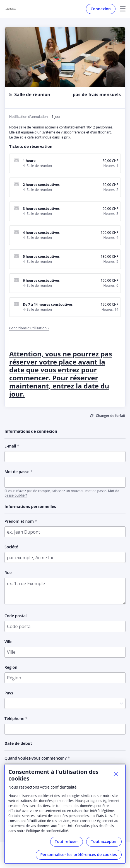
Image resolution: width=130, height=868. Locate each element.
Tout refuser (67, 841)
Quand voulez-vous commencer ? (36, 758)
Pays (9, 693)
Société (11, 547)
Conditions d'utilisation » (29, 328)
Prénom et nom (19, 521)
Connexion (101, 9)
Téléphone (14, 719)
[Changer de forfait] (108, 416)
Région (11, 667)
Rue (8, 572)
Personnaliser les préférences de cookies (79, 854)
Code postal (15, 616)
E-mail (10, 446)
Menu (121, 9)
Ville (9, 642)
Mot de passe (17, 472)
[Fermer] (116, 774)
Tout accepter (104, 841)
